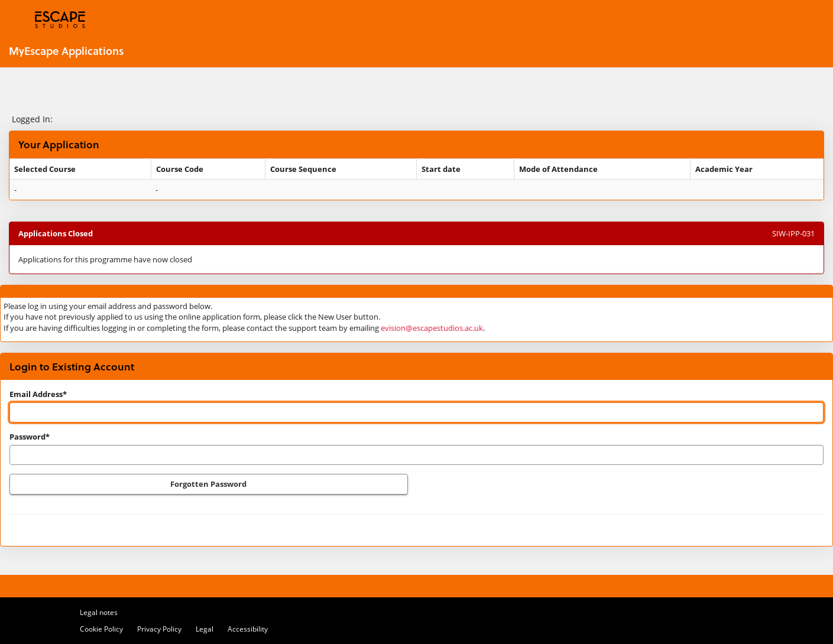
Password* (30, 437)
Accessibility (248, 629)
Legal (205, 629)
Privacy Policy (159, 629)
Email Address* (38, 394)
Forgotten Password (208, 484)
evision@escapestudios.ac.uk (432, 328)
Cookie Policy (101, 629)
